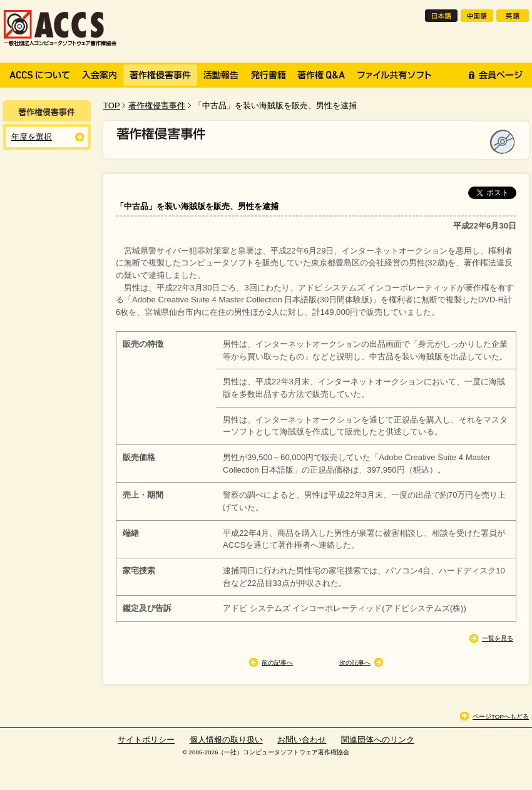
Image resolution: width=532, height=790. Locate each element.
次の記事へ (355, 663)
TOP (112, 105)
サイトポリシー (146, 740)
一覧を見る (498, 638)
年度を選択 (32, 137)
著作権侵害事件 (157, 105)
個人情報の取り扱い (226, 740)
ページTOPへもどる (501, 716)
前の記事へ (277, 663)
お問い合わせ (302, 740)
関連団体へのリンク (378, 740)
